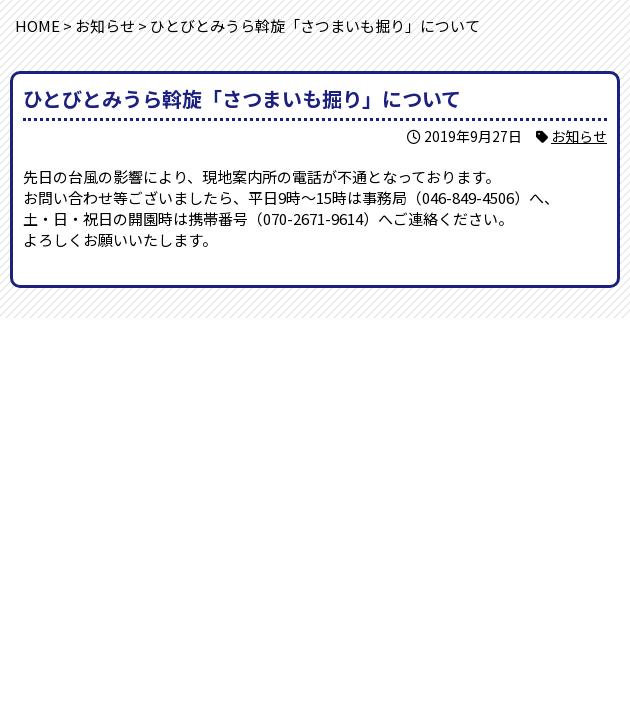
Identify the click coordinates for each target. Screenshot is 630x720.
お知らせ (579, 136)
